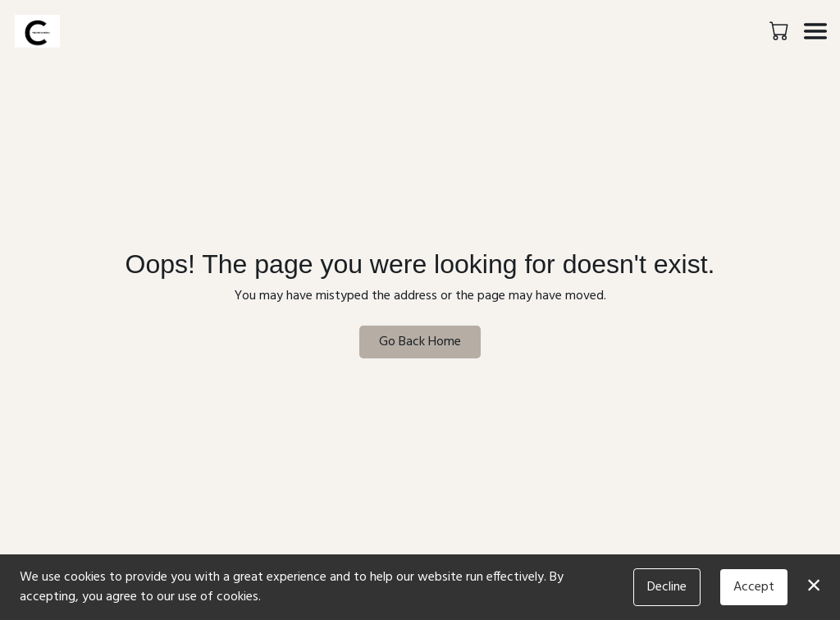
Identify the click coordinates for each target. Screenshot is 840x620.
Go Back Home (420, 342)
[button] (781, 30)
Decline (667, 587)
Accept (754, 587)
